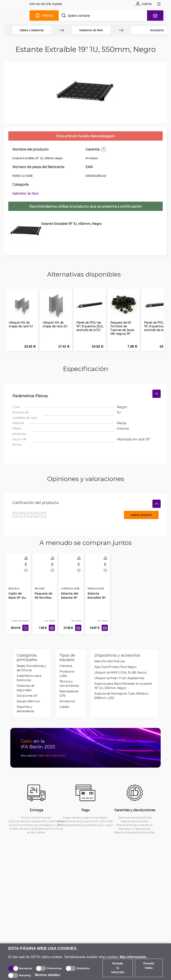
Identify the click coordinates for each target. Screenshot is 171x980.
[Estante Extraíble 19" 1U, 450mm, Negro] (25, 231)
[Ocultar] (157, 386)
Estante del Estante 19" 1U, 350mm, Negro (70, 592)
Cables (64, 698)
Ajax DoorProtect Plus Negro (115, 658)
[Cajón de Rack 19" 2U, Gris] (19, 568)
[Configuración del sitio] (46, 4)
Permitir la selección (118, 968)
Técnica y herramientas (69, 675)
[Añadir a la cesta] (52, 620)
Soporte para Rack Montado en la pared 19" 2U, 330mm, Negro (123, 677)
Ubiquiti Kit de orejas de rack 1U (21, 317)
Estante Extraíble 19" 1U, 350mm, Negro (97, 592)
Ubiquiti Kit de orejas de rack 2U (55, 317)
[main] (18, 16)
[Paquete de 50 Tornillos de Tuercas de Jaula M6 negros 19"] (45, 568)
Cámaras (66, 657)
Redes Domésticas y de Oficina (31, 659)
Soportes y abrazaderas (25, 700)
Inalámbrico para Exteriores (29, 669)
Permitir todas (149, 966)
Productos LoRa (67, 665)
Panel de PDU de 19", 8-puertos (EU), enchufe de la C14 (158, 318)
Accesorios (67, 692)
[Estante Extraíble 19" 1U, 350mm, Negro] (98, 568)
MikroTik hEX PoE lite (110, 653)
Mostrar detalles (48, 975)
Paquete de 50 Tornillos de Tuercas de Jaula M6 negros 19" (122, 320)
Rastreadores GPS (69, 685)
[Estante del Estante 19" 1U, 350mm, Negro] (71, 568)
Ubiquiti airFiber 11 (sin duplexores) (119, 669)
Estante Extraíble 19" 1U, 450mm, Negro (71, 224)
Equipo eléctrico (28, 692)
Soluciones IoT (27, 687)
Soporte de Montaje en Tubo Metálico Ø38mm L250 (121, 687)
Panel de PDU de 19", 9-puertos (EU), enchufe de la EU (90, 318)
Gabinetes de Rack (91, 30)
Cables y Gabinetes (32, 30)
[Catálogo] (44, 16)
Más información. (133, 957)
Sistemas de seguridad (26, 679)
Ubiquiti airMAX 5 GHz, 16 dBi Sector (121, 664)
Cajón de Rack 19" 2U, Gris (17, 590)
